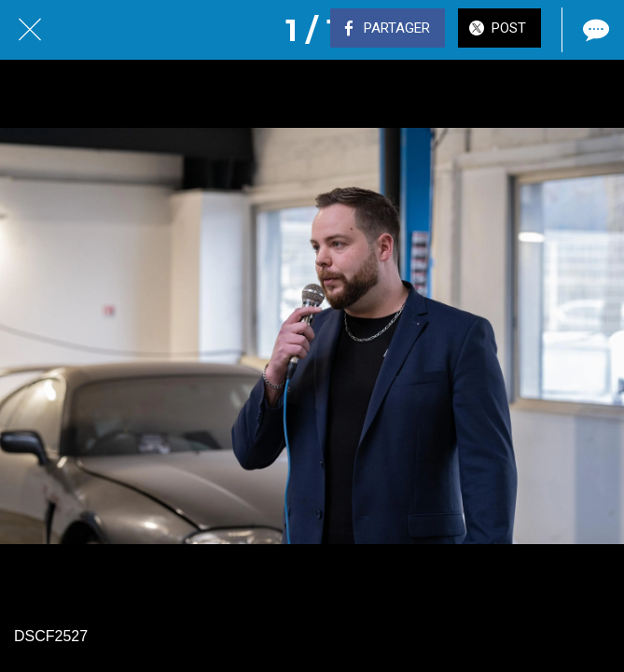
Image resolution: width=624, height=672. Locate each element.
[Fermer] (30, 30)
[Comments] (594, 30)
